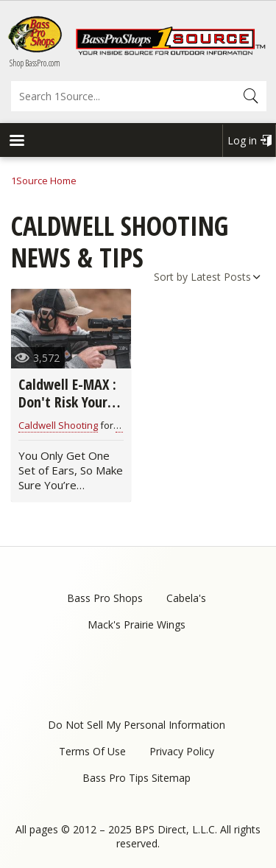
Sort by (171, 277)
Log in (242, 140)
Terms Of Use (92, 751)
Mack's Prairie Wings (137, 624)
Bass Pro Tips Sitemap (137, 778)
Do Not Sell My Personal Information (137, 725)
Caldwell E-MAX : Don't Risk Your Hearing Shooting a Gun (71, 411)
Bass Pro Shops (105, 598)
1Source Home (44, 181)
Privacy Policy (182, 751)
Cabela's (186, 598)
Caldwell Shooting (58, 425)
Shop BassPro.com (35, 63)
